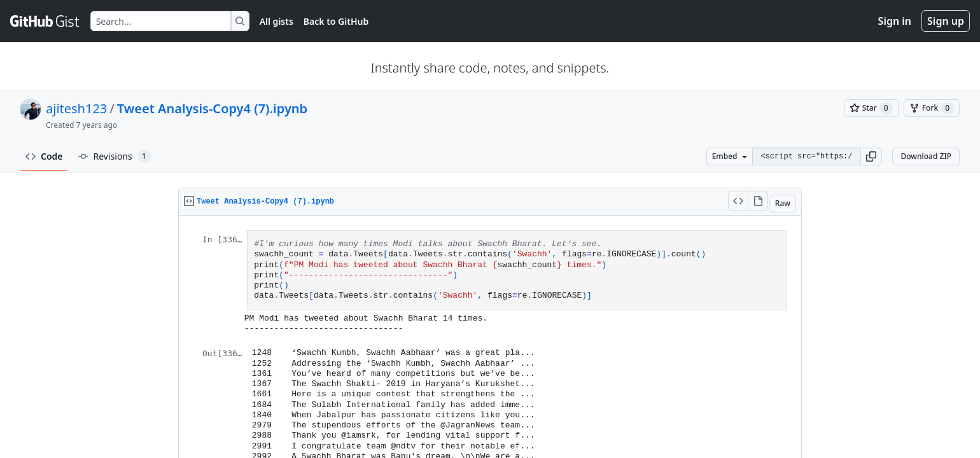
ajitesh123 (76, 108)
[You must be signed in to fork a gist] (932, 108)
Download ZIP (926, 156)
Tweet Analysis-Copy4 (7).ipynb (212, 108)
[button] (871, 156)
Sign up (946, 21)
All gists (276, 21)
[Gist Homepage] (45, 21)
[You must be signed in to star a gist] (871, 108)
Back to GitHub (336, 21)
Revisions (115, 156)
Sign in (895, 21)
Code (44, 156)
